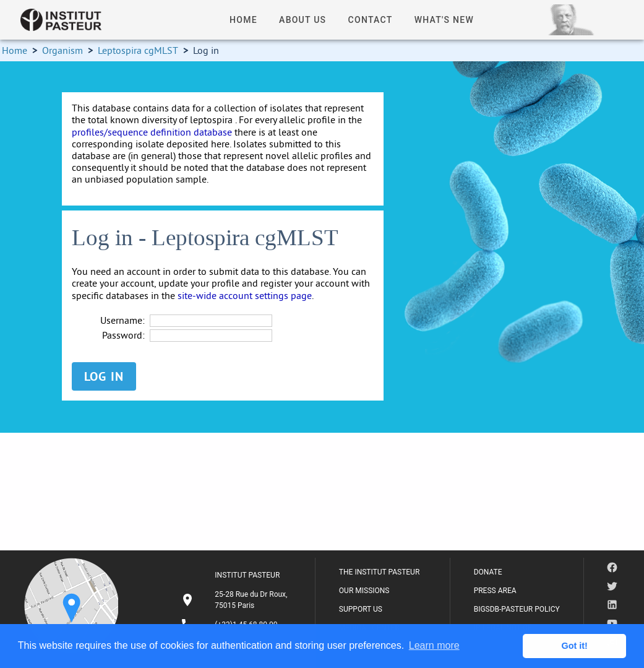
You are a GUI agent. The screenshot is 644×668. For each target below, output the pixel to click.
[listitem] (236, 600)
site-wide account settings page (245, 295)
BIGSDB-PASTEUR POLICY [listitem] (517, 609)
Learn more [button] (434, 645)
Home (15, 50)
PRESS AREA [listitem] (495, 591)
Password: (123, 335)
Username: (122, 320)
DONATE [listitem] (488, 572)
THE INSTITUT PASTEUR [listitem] (379, 572)
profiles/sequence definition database (152, 132)
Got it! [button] (575, 646)
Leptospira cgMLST (138, 50)
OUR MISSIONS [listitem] (364, 591)
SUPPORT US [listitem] (361, 609)
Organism (62, 50)
